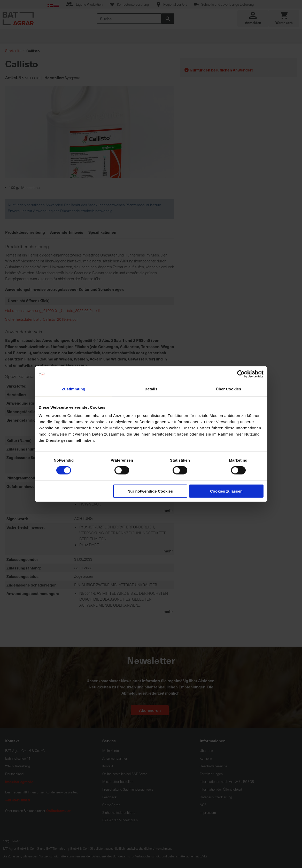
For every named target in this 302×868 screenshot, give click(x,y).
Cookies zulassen (226, 491)
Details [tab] (151, 389)
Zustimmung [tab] (73, 389)
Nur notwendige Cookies (150, 491)
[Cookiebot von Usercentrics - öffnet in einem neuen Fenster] (241, 374)
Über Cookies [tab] (229, 389)
